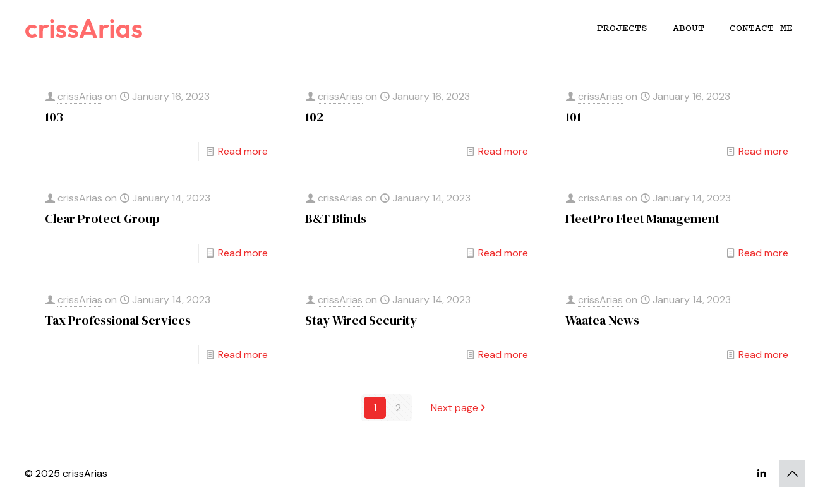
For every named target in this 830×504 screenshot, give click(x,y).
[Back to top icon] (792, 474)
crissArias (84, 28)
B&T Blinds (336, 219)
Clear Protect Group (102, 219)
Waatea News (602, 320)
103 (54, 117)
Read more (243, 151)
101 (573, 117)
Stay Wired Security (361, 320)
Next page (460, 408)
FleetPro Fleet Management (642, 219)
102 (314, 117)
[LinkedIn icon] (761, 474)
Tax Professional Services (118, 320)
